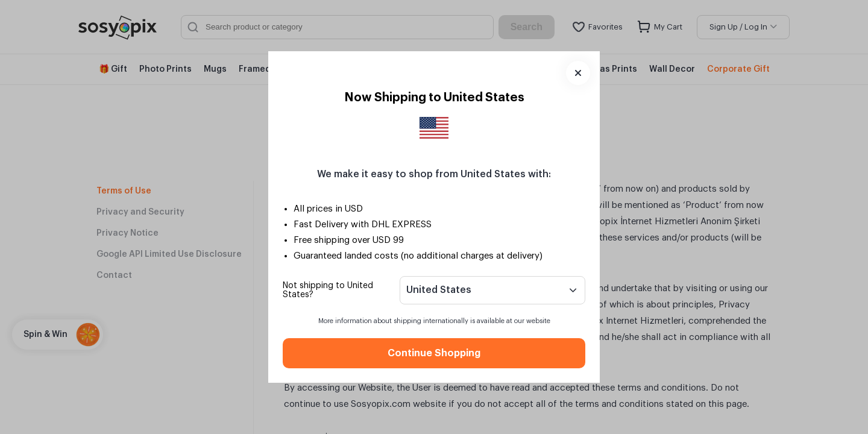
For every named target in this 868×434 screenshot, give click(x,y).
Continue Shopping (434, 353)
